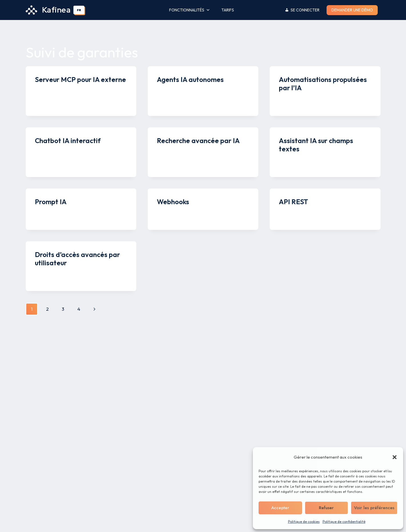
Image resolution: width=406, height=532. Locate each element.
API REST (293, 202)
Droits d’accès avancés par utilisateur (77, 259)
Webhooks (173, 202)
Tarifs (228, 10)
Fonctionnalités (190, 10)
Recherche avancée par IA (198, 140)
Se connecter (305, 10)
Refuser (326, 508)
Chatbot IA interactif (68, 140)
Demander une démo (352, 10)
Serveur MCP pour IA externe (80, 79)
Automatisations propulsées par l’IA (323, 84)
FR (79, 10)
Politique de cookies (304, 522)
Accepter (280, 508)
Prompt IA (51, 202)
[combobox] (79, 10)
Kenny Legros (54, 90)
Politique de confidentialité (344, 522)
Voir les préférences (374, 508)
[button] (395, 457)
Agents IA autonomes (190, 79)
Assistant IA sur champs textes (316, 145)
